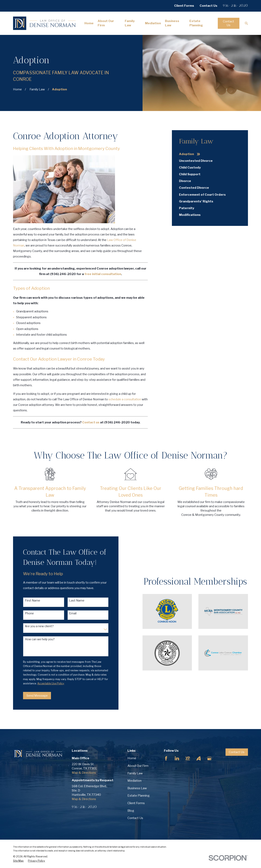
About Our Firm (138, 766)
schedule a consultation (125, 399)
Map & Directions (84, 773)
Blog (131, 811)
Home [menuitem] (89, 23)
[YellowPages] (188, 758)
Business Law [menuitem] (172, 23)
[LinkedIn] (177, 758)
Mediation (134, 781)
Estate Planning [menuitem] (196, 23)
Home (132, 758)
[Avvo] (199, 758)
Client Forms (184, 6)
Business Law (137, 788)
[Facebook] (166, 758)
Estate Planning (139, 796)
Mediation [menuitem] (153, 23)
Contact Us (208, 6)
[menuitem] (210, 154)
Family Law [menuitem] (130, 23)
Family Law (135, 773)
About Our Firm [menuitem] (106, 23)
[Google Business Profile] (209, 758)
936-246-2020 (235, 6)
